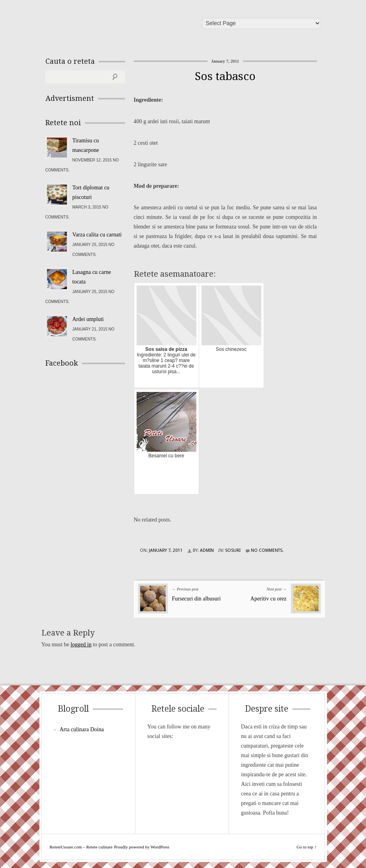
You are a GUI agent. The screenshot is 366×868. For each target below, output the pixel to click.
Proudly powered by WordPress (142, 847)
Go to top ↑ (307, 847)
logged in (81, 645)
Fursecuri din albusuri (197, 599)
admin (207, 550)
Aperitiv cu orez (269, 599)
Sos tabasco (225, 76)
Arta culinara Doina (82, 729)
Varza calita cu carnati (97, 235)
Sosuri (233, 550)
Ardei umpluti (88, 319)
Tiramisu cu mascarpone (86, 145)
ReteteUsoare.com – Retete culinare (103, 25)
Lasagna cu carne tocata (92, 277)
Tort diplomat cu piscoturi (91, 192)
